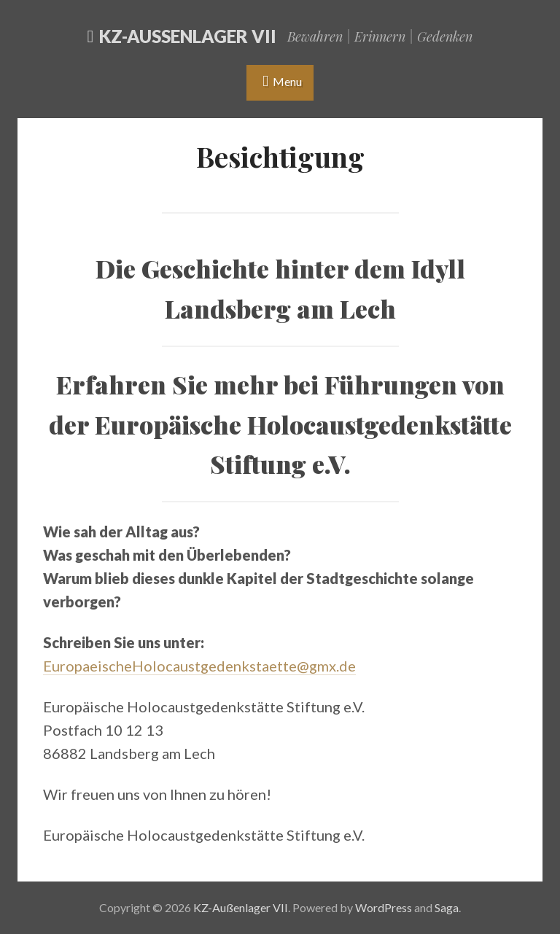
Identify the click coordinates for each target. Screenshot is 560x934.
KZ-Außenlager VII (188, 36)
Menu (287, 81)
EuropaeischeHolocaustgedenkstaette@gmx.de (199, 666)
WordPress (384, 907)
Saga (447, 907)
